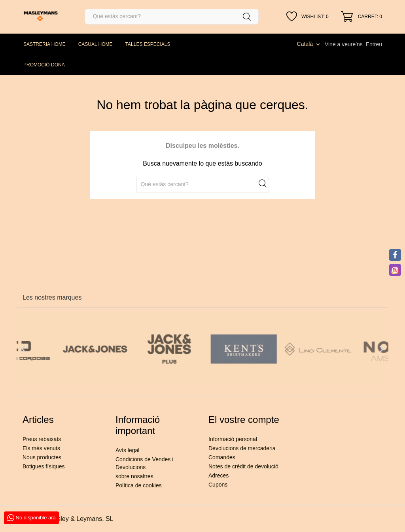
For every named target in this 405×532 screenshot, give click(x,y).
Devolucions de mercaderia (242, 448)
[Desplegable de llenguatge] (309, 44)
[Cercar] (172, 17)
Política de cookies (139, 485)
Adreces (219, 475)
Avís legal (127, 450)
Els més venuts (41, 448)
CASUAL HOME (96, 44)
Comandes (222, 457)
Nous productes (42, 457)
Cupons (218, 485)
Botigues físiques (44, 466)
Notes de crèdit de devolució (243, 466)
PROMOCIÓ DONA (44, 65)
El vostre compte (244, 420)
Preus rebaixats (42, 439)
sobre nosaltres (134, 476)
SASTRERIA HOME (44, 44)
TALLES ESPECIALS (148, 44)
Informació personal (233, 439)
